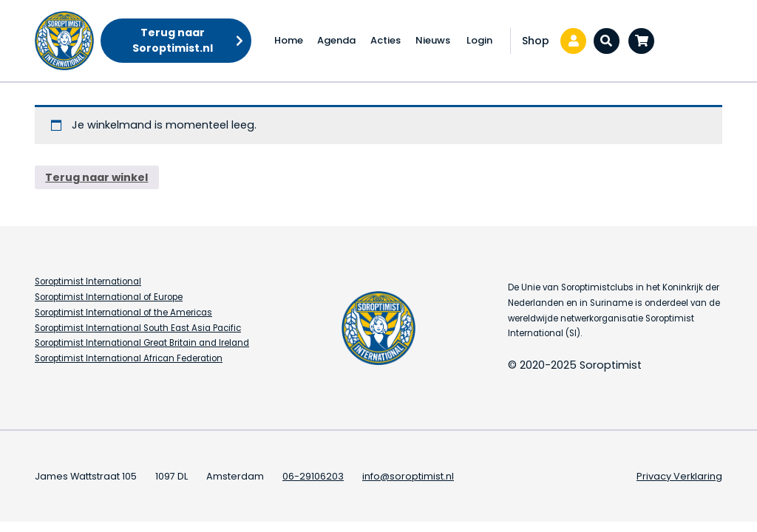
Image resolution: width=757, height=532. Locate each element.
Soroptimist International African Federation (129, 358)
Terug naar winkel (96, 177)
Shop (536, 41)
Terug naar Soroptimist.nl (173, 40)
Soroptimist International (88, 282)
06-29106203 (313, 476)
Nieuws (433, 40)
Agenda (336, 40)
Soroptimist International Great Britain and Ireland (142, 343)
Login (479, 40)
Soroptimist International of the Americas (123, 313)
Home (289, 40)
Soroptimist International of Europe (109, 297)
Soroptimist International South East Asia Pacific (138, 328)
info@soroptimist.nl (408, 476)
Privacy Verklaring (679, 476)
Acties (386, 40)
